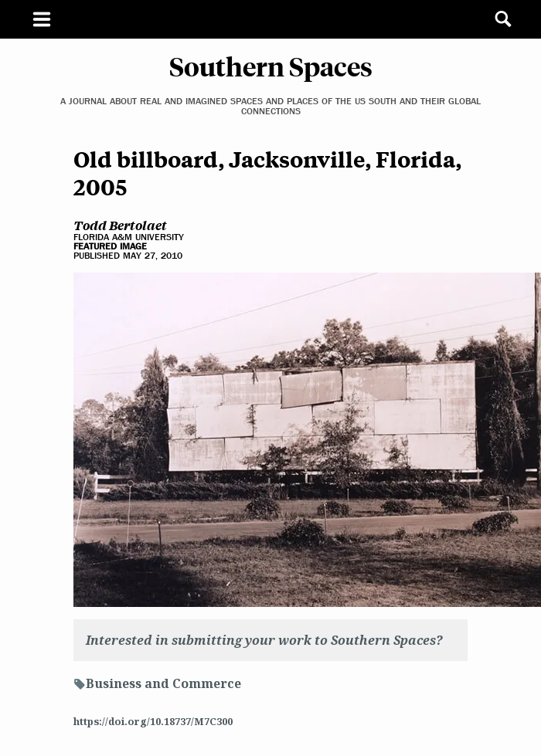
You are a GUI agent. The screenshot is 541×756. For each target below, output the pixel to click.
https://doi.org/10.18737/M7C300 (153, 721)
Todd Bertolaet (120, 225)
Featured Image (110, 246)
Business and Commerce (163, 683)
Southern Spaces (271, 66)
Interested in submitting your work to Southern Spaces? (264, 640)
